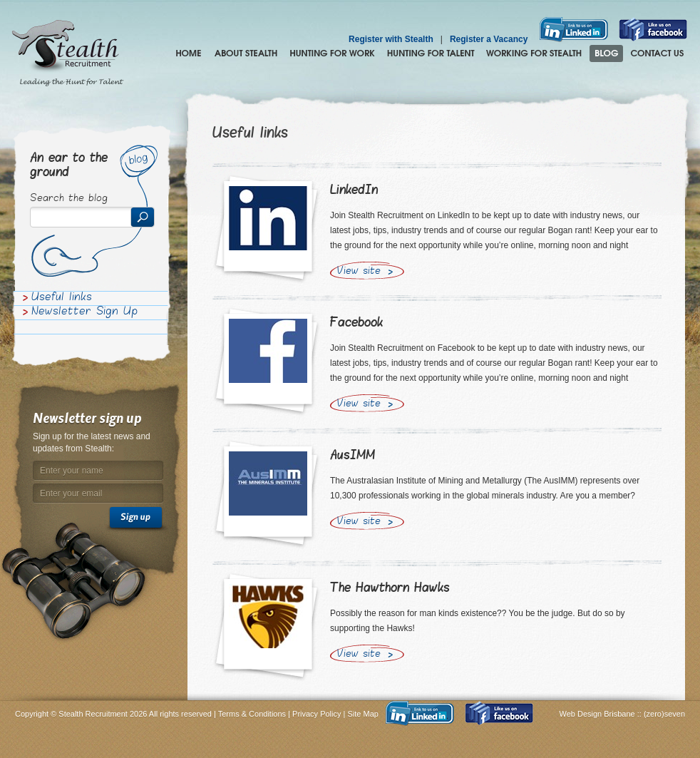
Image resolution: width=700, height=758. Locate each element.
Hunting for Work (332, 53)
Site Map (363, 714)
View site (359, 272)
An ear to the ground (69, 166)
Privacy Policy (316, 714)
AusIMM (352, 456)
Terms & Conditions (252, 714)
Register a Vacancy (489, 39)
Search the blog (69, 199)
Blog (606, 53)
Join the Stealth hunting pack (534, 53)
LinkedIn (354, 191)
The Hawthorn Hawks (390, 589)
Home (189, 53)
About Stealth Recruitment (246, 53)
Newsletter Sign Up (84, 312)
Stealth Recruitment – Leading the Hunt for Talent (68, 53)
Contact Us (657, 53)
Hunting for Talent (431, 53)
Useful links (62, 298)
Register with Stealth (391, 39)
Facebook (356, 323)
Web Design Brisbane (598, 714)
